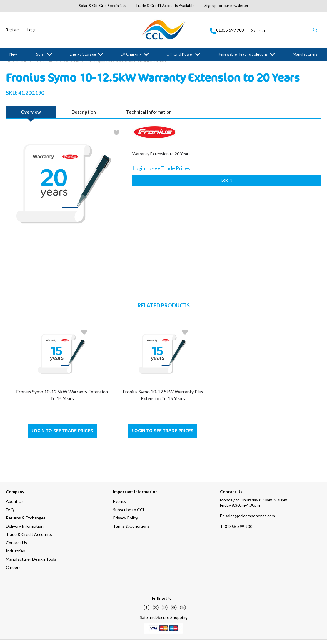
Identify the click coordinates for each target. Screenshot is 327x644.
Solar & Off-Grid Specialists (102, 6)
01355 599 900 (236, 531)
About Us (15, 506)
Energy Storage (83, 54)
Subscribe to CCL (129, 514)
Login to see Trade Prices (62, 435)
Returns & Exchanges (26, 522)
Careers (13, 572)
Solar (41, 54)
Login (32, 30)
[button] (316, 30)
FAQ (10, 514)
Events (119, 506)
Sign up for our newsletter (226, 6)
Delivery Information (25, 530)
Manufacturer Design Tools (31, 563)
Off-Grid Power (180, 54)
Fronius (52, 65)
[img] (146, 612)
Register (13, 30)
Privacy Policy (125, 522)
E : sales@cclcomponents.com (247, 520)
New (13, 54)
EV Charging (131, 54)
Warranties (72, 65)
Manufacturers (305, 54)
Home (10, 65)
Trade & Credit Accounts (29, 539)
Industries (15, 555)
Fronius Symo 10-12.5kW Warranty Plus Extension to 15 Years (163, 399)
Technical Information (149, 116)
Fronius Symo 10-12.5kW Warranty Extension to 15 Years (62, 399)
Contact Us (16, 547)
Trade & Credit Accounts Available (165, 6)
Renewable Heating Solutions (243, 54)
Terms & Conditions (131, 530)
